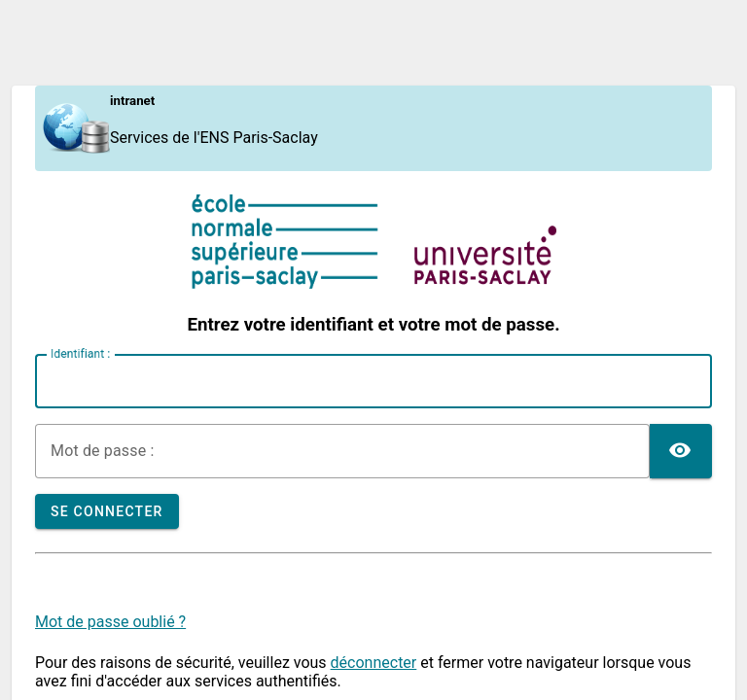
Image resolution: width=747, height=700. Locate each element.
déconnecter (374, 663)
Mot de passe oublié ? (110, 622)
